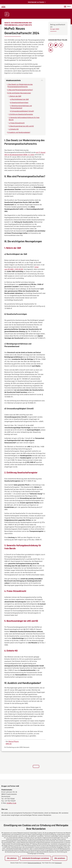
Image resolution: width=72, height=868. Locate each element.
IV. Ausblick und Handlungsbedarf (19, 132)
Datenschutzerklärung (34, 863)
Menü (67, 7)
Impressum (58, 863)
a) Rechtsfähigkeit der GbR (19, 99)
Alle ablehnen (12, 858)
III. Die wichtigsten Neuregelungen (19, 93)
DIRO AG (9, 744)
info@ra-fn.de (11, 803)
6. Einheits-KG (14, 129)
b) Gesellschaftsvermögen (19, 103)
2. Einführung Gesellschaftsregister (21, 114)
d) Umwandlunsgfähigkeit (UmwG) (22, 111)
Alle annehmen (60, 858)
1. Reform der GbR (15, 96)
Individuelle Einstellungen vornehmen (36, 858)
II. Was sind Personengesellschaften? (20, 90)
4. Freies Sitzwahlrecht (17, 123)
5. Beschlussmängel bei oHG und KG (21, 126)
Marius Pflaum (14, 741)
